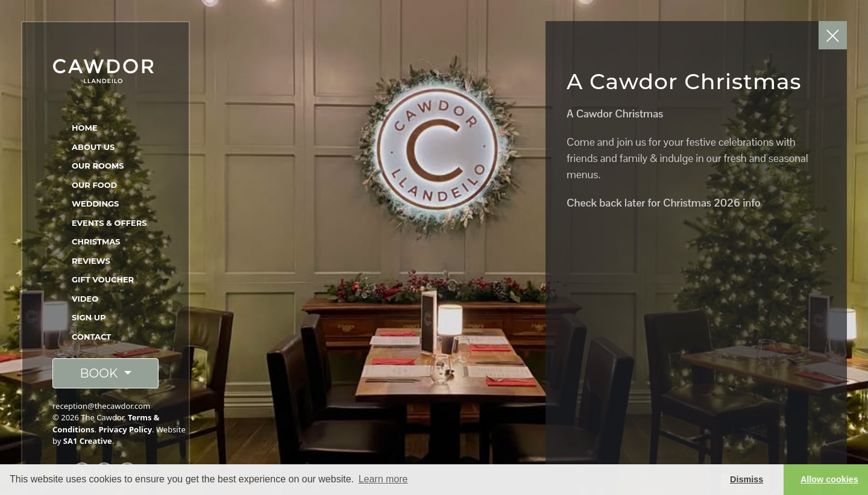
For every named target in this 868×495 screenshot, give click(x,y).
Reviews (91, 261)
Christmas (96, 241)
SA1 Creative (88, 441)
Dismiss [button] (747, 479)
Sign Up (89, 317)
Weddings (95, 204)
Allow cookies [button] (829, 479)
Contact (91, 337)
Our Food (94, 185)
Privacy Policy (126, 429)
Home (85, 128)
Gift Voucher (103, 279)
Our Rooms (98, 166)
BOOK (100, 373)
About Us (93, 147)
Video (85, 299)
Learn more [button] (383, 479)
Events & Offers (109, 223)
